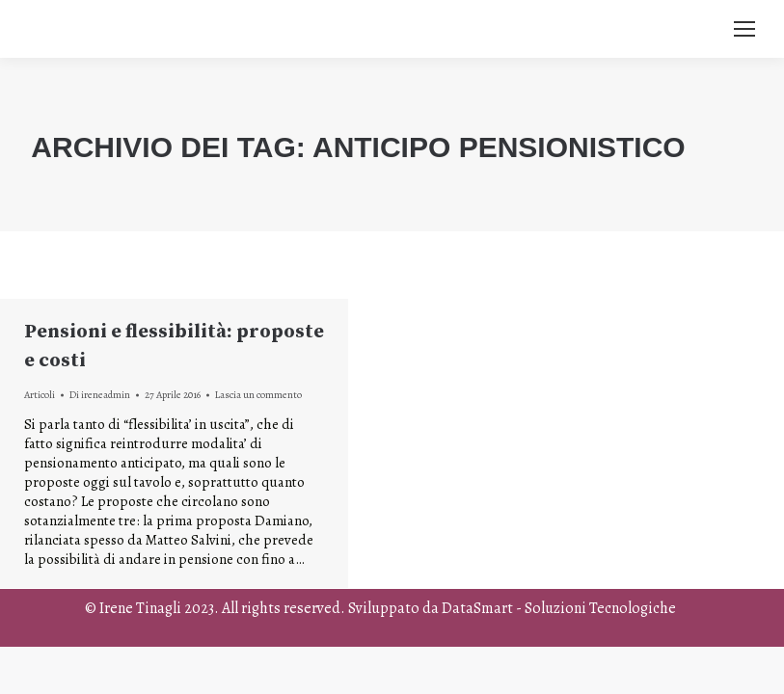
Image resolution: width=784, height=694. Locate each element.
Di (100, 395)
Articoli (40, 395)
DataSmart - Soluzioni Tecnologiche (559, 608)
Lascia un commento (258, 395)
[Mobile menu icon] (744, 29)
